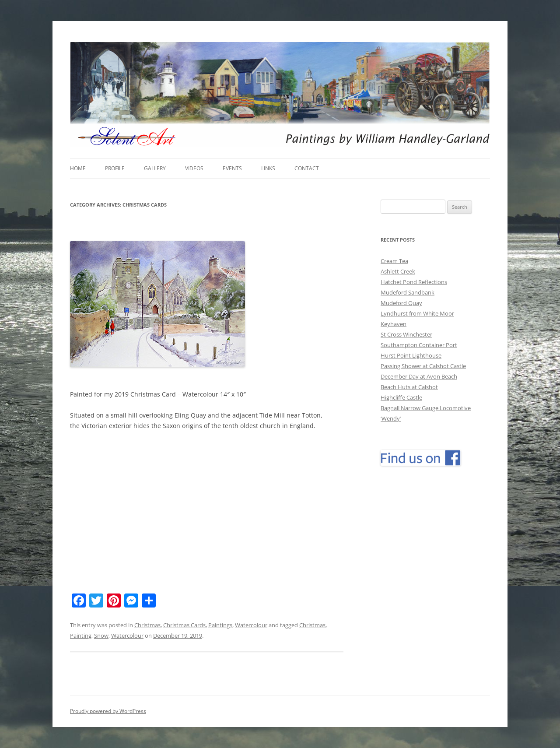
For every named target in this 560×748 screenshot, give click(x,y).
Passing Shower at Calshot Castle (423, 366)
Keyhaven (394, 324)
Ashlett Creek (398, 271)
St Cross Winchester (406, 334)
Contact (307, 168)
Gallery (155, 168)
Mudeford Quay (401, 303)
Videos (194, 168)
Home (78, 168)
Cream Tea (394, 261)
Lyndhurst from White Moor (417, 313)
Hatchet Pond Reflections (414, 282)
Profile (115, 168)
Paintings (220, 625)
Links (268, 168)
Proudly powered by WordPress (108, 711)
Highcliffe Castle (401, 397)
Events (232, 168)
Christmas (147, 625)
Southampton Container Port (419, 345)
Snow (101, 636)
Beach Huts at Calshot (409, 387)
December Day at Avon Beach (419, 376)
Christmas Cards (184, 625)
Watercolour (251, 625)
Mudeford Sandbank (408, 292)
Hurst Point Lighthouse (411, 355)
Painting (81, 636)
